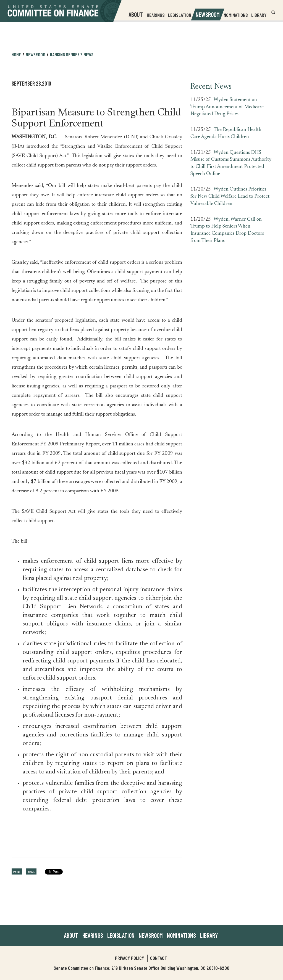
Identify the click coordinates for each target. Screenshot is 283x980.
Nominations (236, 15)
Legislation (180, 15)
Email (31, 871)
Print (17, 871)
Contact (158, 958)
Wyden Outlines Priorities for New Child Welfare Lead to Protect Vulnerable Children (230, 196)
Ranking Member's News (72, 54)
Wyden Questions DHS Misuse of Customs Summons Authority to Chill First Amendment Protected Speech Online (231, 163)
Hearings (156, 15)
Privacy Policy (129, 958)
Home (16, 54)
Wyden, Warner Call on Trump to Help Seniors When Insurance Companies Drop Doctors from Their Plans (227, 230)
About (71, 935)
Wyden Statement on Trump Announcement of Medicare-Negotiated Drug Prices (228, 107)
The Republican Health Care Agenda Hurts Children (226, 133)
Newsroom (36, 54)
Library (259, 15)
